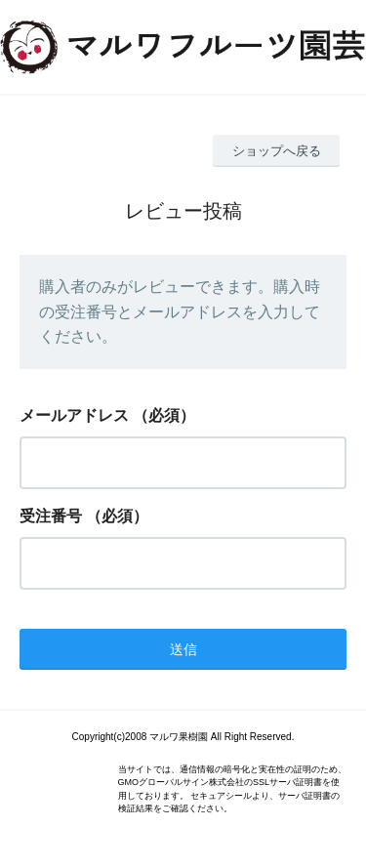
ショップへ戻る (277, 151)
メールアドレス (74, 415)
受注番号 (51, 516)
